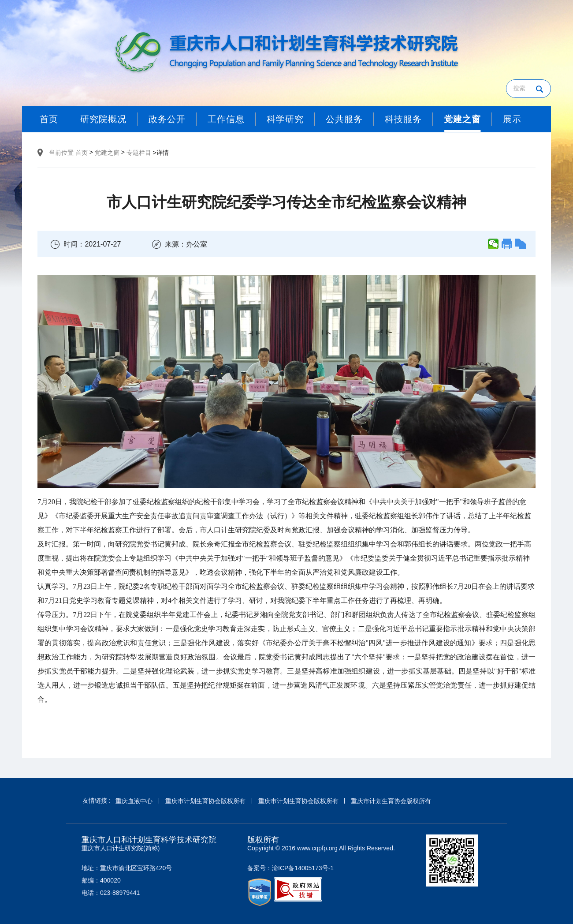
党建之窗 (107, 153)
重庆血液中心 (134, 801)
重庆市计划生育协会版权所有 (205, 801)
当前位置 (61, 153)
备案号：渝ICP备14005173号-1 (290, 868)
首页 (82, 153)
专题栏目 (139, 153)
